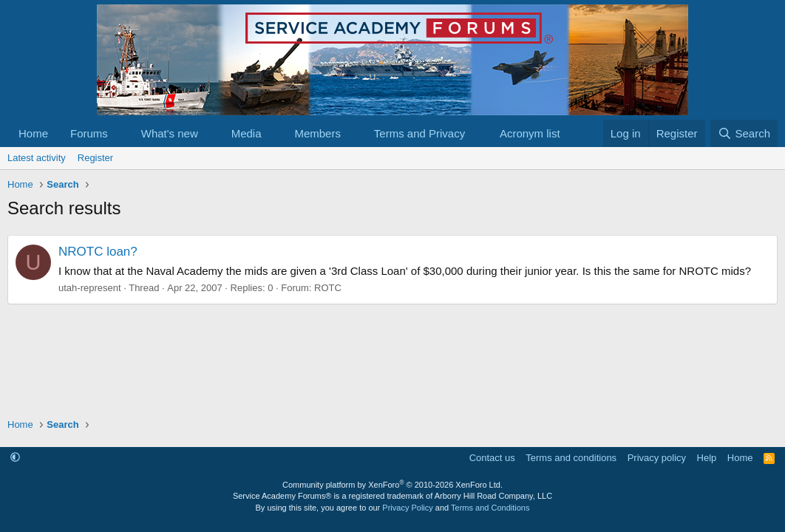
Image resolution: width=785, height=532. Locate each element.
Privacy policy (657, 458)
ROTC (328, 288)
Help (707, 458)
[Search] (744, 133)
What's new (170, 133)
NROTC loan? (98, 252)
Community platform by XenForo (392, 485)
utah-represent (90, 288)
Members (317, 133)
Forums (89, 133)
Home (33, 133)
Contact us (492, 458)
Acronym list (530, 133)
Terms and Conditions (490, 508)
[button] (120, 133)
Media (247, 133)
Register (95, 158)
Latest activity (37, 158)
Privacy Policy (407, 508)
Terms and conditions (571, 458)
